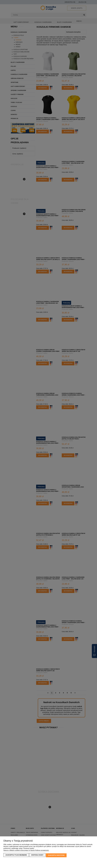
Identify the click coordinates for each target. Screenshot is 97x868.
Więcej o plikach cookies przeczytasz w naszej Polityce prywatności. (26, 851)
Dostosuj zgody (37, 856)
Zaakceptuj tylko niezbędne (16, 856)
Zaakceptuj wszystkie (56, 856)
